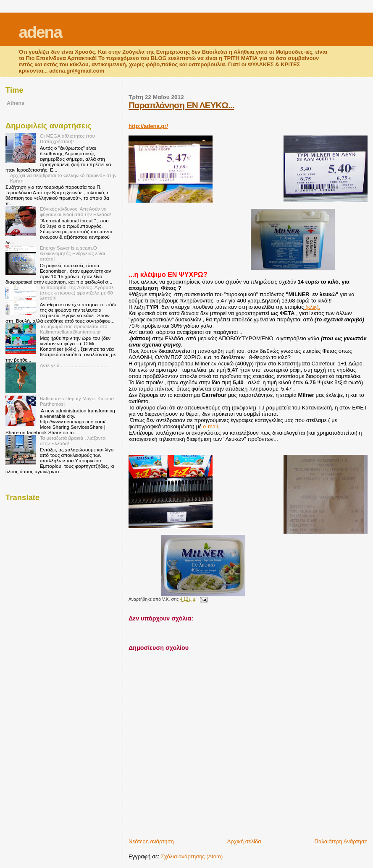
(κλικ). (312, 307)
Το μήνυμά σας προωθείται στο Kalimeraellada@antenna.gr (74, 329)
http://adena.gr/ (148, 126)
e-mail (210, 426)
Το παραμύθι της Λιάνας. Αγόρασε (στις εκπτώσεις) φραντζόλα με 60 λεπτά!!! (77, 293)
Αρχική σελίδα (244, 841)
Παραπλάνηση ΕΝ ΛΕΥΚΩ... (181, 105)
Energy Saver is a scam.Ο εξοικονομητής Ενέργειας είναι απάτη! (72, 253)
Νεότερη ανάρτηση (151, 841)
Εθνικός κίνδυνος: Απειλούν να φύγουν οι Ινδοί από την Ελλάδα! (76, 211)
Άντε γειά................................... (74, 365)
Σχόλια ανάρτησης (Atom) (192, 856)
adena (40, 32)
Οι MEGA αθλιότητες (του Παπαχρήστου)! (67, 138)
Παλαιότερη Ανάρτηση (341, 841)
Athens (16, 103)
